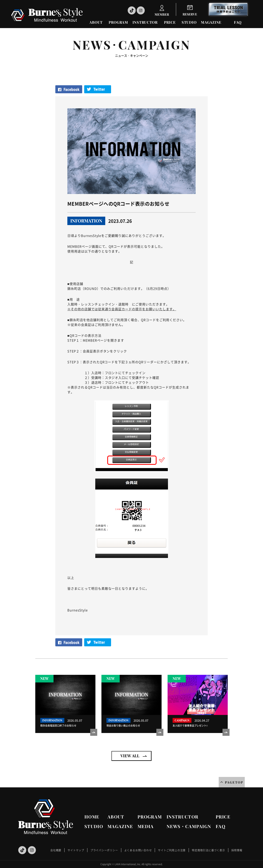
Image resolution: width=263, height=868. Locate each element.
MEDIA (146, 826)
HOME (92, 817)
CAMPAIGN (182, 720)
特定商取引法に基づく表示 (208, 850)
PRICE (170, 22)
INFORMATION (86, 221)
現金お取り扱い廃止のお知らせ (123, 726)
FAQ (238, 22)
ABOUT (96, 22)
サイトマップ (76, 850)
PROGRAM (118, 22)
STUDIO (189, 22)
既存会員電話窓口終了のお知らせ (58, 726)
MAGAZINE (211, 22)
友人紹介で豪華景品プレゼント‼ (190, 726)
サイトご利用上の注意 (172, 850)
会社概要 (56, 850)
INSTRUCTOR (145, 22)
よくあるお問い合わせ (138, 850)
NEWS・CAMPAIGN (189, 826)
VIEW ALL (130, 756)
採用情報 (237, 850)
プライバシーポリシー (104, 850)
